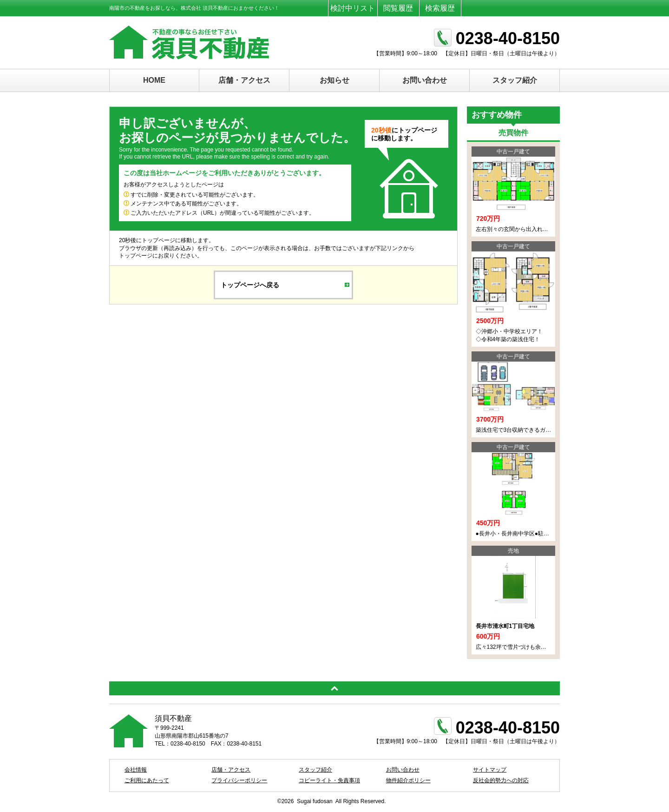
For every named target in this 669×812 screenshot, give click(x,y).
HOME (154, 80)
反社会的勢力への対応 (501, 780)
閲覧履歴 (398, 8)
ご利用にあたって (147, 780)
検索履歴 (440, 8)
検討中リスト (353, 8)
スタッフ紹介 (515, 80)
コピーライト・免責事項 (329, 780)
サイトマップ (490, 770)
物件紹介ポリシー (408, 780)
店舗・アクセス (244, 80)
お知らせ (334, 80)
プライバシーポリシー (239, 780)
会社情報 (136, 770)
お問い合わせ (425, 80)
